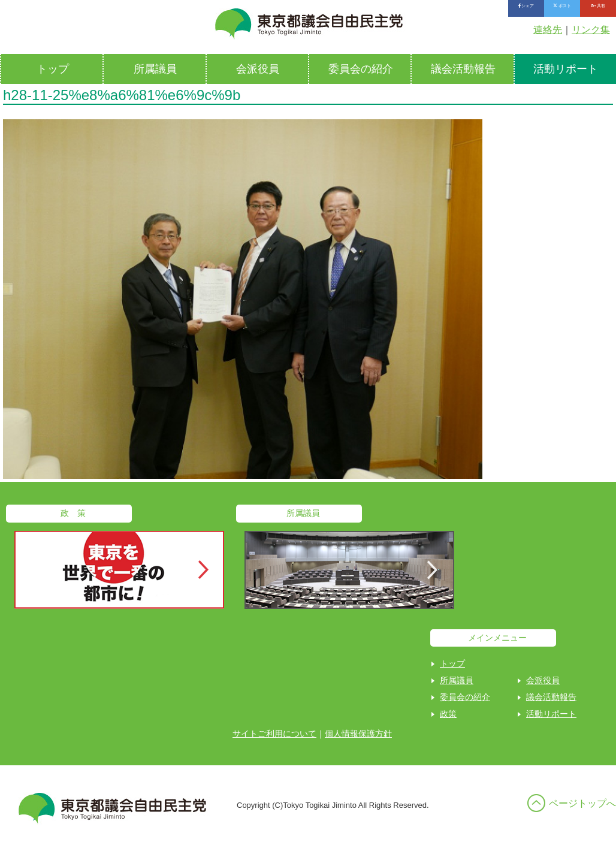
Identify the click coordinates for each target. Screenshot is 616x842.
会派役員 (258, 69)
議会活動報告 (463, 69)
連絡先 (548, 30)
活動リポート (551, 714)
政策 (448, 714)
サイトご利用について (274, 734)
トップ (53, 69)
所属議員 (155, 69)
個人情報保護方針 (358, 734)
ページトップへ (582, 803)
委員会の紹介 (361, 69)
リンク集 (591, 30)
